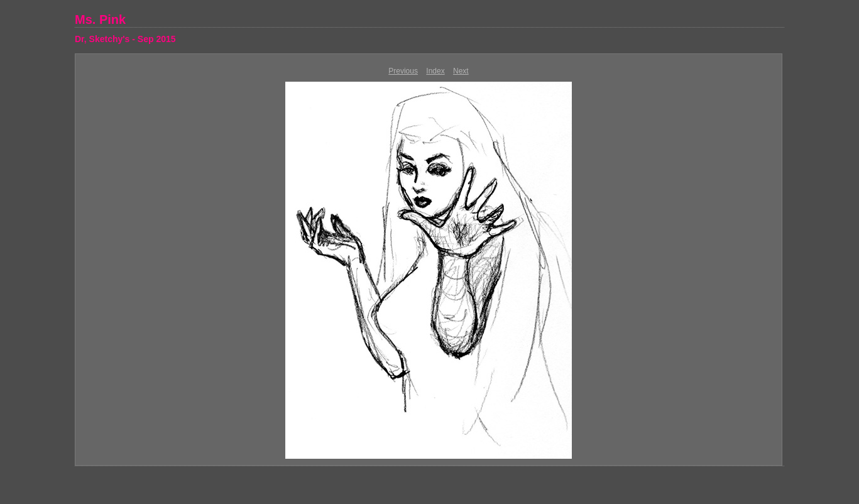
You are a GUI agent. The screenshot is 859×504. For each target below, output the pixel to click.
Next (461, 71)
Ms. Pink (100, 19)
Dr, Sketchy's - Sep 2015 (125, 39)
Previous (403, 71)
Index (435, 71)
